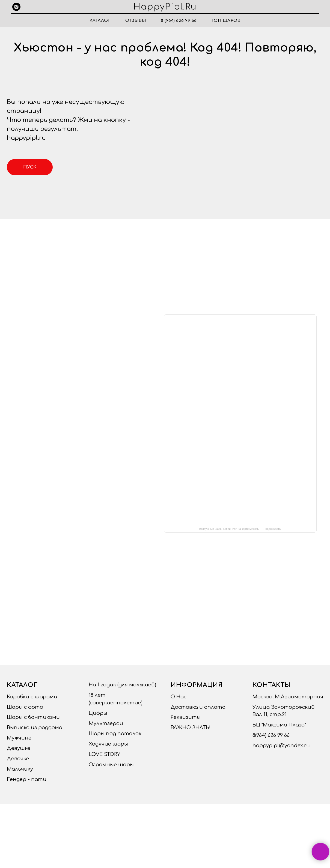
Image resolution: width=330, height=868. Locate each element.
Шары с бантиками (33, 717)
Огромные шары (111, 765)
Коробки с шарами (32, 697)
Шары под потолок (115, 734)
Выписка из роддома (35, 728)
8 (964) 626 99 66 (179, 21)
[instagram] (16, 7)
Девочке (18, 759)
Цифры (98, 713)
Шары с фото (25, 707)
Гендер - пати (27, 779)
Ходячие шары (108, 744)
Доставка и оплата (198, 707)
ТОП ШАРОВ (226, 21)
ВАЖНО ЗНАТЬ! (191, 728)
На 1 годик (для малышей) (122, 685)
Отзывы (136, 21)
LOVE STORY (104, 754)
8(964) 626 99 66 (271, 735)
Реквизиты (186, 717)
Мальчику (20, 769)
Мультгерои (106, 723)
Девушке (19, 748)
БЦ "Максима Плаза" (279, 725)
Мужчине (19, 738)
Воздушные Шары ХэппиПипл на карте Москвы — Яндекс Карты (240, 529)
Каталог (100, 21)
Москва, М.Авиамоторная (288, 697)
